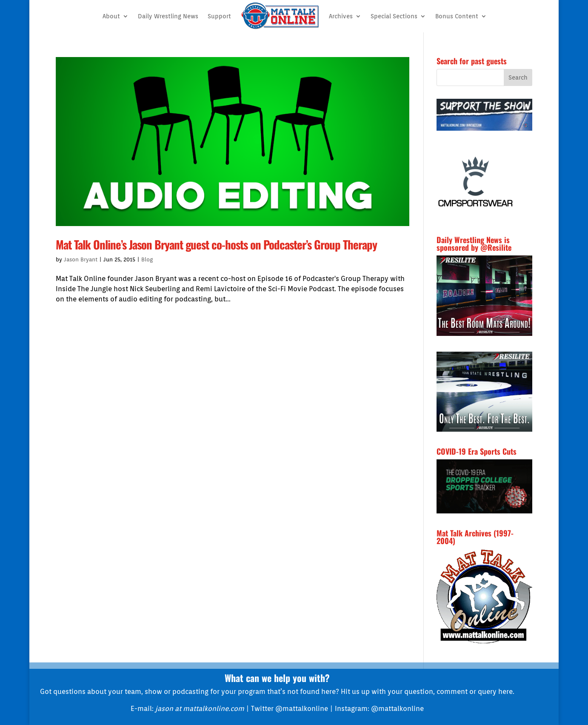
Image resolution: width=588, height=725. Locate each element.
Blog (147, 259)
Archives (341, 16)
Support (219, 16)
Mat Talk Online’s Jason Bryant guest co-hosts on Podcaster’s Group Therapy (216, 244)
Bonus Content (457, 16)
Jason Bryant (81, 259)
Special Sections (394, 16)
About (111, 16)
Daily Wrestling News (168, 16)
